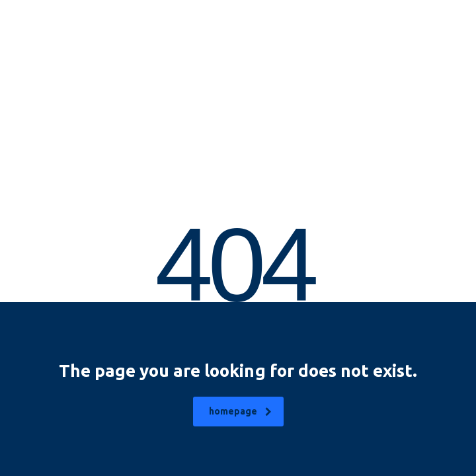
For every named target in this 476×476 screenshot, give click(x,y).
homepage (240, 411)
